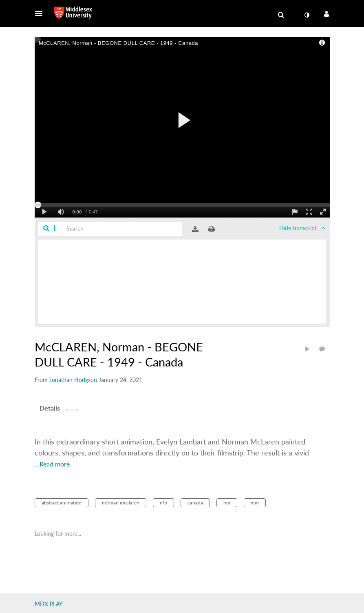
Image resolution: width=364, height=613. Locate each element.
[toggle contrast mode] (307, 15)
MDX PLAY (49, 604)
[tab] (50, 408)
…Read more (52, 464)
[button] (41, 13)
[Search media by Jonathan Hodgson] (73, 380)
